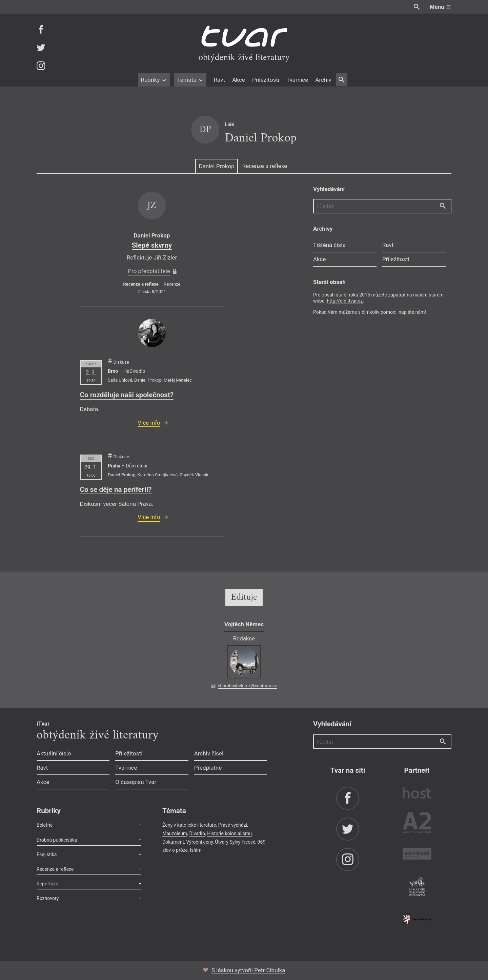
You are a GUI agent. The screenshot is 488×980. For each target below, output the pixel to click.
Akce (238, 80)
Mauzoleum (175, 833)
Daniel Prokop (216, 166)
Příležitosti (266, 80)
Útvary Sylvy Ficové (235, 842)
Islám (196, 850)
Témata (190, 80)
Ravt (219, 80)
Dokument (173, 842)
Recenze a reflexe (265, 166)
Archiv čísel (209, 753)
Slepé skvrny (152, 245)
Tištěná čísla (329, 245)
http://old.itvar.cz (345, 301)
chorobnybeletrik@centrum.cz (247, 686)
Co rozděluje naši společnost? (127, 395)
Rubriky (154, 80)
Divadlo (197, 833)
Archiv (323, 80)
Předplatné (208, 768)
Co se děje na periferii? (116, 489)
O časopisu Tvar (136, 782)
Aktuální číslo (54, 753)
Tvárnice (297, 80)
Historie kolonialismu (229, 833)
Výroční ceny (199, 842)
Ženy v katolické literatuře (189, 825)
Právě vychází (233, 825)
